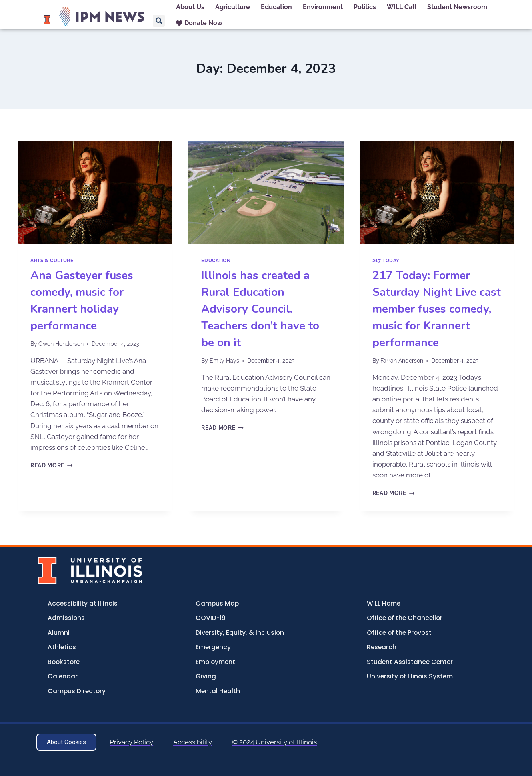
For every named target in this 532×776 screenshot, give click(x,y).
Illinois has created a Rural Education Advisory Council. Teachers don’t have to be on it (260, 309)
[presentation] (95, 192)
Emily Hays (224, 361)
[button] (159, 21)
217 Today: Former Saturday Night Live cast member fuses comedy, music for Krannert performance (437, 309)
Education (216, 261)
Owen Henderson (61, 344)
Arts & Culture (52, 261)
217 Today (386, 261)
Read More (52, 465)
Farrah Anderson (402, 361)
